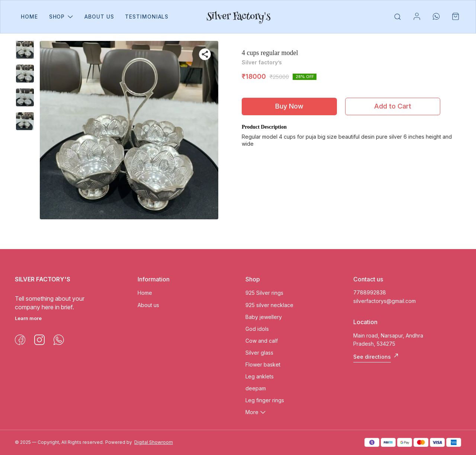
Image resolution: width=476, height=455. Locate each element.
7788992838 (370, 292)
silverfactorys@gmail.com (385, 301)
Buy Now (289, 106)
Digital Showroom (154, 442)
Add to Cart (393, 106)
